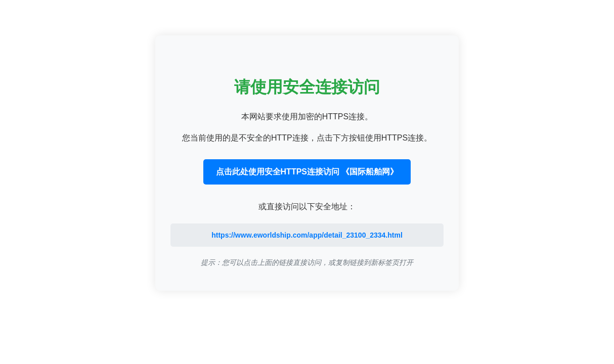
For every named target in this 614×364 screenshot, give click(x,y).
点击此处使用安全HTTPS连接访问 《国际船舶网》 (307, 172)
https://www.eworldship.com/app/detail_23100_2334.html (307, 235)
